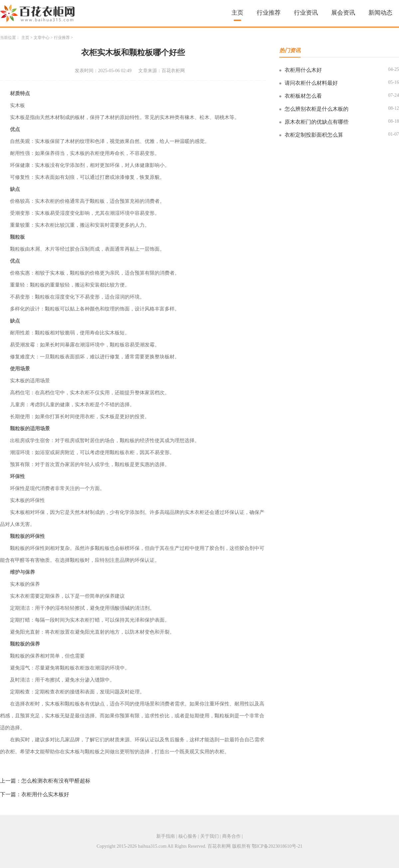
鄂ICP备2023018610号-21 (277, 846)
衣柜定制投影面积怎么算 (314, 135)
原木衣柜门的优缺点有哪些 (317, 122)
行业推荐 (269, 13)
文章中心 (42, 38)
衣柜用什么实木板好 (45, 794)
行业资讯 (306, 13)
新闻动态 (380, 13)
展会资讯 (343, 13)
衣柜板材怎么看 (303, 96)
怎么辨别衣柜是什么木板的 (317, 109)
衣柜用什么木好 (303, 70)
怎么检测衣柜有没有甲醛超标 (56, 781)
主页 (237, 13)
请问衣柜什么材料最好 (311, 83)
